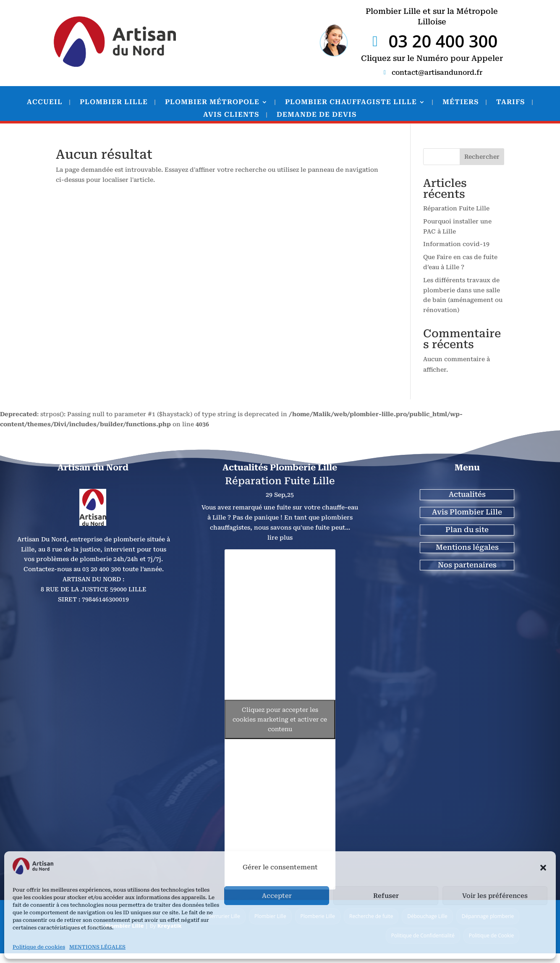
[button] (543, 868)
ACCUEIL (45, 102)
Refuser (386, 896)
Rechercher (482, 157)
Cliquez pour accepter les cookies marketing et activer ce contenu (280, 719)
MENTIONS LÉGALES (97, 947)
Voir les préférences (495, 896)
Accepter (277, 896)
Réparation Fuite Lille (456, 208)
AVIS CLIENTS (231, 115)
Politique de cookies (39, 947)
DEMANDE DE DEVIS (317, 115)
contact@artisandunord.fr (437, 72)
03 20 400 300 (443, 41)
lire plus (280, 538)
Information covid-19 (456, 244)
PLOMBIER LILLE (114, 102)
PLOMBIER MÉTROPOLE (212, 102)
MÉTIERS (461, 102)
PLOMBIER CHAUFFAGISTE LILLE (351, 102)
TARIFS (511, 102)
